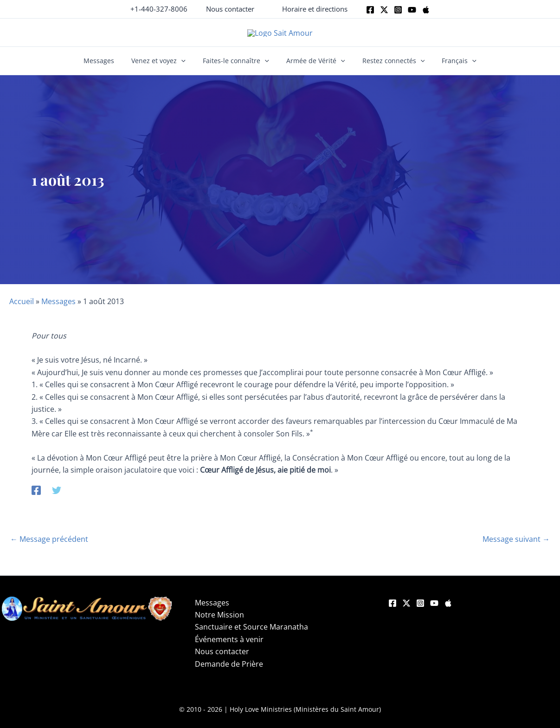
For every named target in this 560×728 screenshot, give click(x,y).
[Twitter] (384, 10)
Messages (109, 68)
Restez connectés (388, 68)
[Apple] (426, 10)
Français (449, 68)
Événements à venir (229, 646)
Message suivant (516, 546)
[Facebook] (370, 10)
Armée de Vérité (314, 68)
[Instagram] (398, 10)
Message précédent (49, 546)
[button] (230, 9)
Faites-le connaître (238, 68)
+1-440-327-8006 (159, 9)
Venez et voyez (164, 68)
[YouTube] (434, 610)
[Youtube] (412, 10)
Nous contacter (222, 658)
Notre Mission (219, 622)
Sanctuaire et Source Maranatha (251, 634)
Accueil (22, 308)
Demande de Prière (229, 670)
